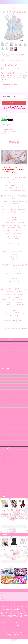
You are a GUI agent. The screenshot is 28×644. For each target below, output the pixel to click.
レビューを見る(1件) (6, 124)
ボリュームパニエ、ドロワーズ (7, 357)
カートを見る (17, 626)
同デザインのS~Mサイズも (11, 182)
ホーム (3, 54)
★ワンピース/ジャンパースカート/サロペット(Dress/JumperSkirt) (13, 56)
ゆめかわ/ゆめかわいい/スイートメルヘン (12, 58)
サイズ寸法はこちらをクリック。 (14, 243)
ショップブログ (15, 636)
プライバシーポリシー (19, 634)
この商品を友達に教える (7, 129)
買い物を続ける (4, 133)
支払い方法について (9, 633)
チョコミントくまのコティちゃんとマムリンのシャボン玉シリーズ (13, 60)
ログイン (2, 626)
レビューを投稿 (4, 126)
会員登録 (16, 623)
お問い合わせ (3, 629)
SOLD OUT (14, 103)
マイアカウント (4, 623)
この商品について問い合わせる (8, 131)
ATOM (22, 636)
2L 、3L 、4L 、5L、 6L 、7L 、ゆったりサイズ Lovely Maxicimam (13, 55)
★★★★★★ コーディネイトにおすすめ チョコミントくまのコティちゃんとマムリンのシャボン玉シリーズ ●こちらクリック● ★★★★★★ (14, 314)
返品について (4, 116)
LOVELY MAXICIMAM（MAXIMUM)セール (12, 57)
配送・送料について (17, 633)
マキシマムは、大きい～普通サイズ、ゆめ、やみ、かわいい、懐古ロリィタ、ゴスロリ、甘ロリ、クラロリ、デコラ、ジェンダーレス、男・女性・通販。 (14, 13)
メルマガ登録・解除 (8, 636)
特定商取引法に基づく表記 (7, 118)
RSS (20, 636)
